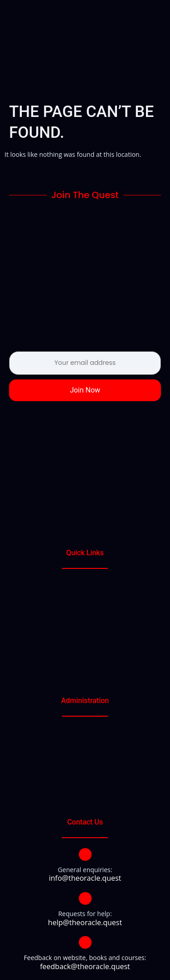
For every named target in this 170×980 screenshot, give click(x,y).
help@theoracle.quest (85, 922)
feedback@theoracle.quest (85, 966)
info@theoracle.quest (85, 878)
